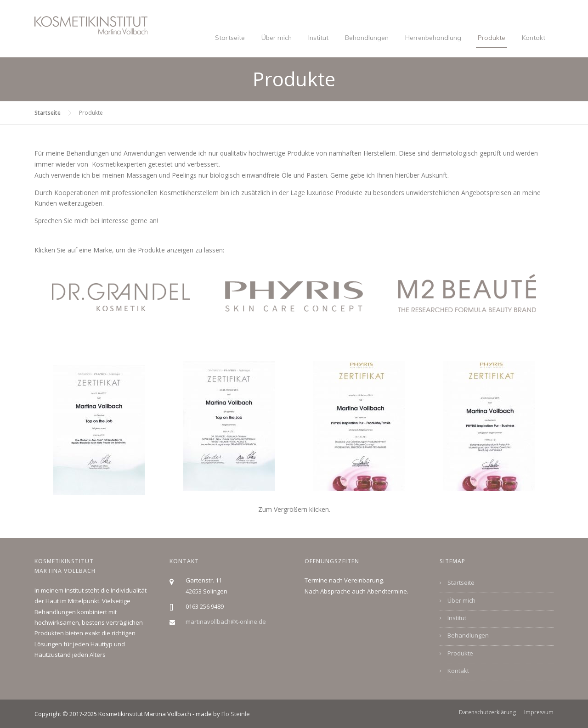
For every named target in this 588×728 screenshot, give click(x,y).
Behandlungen (367, 38)
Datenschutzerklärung (487, 712)
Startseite (230, 38)
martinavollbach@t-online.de (226, 622)
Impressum (539, 712)
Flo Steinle (236, 714)
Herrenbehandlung (433, 38)
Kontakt (534, 38)
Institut (318, 38)
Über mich (277, 38)
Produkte (492, 38)
